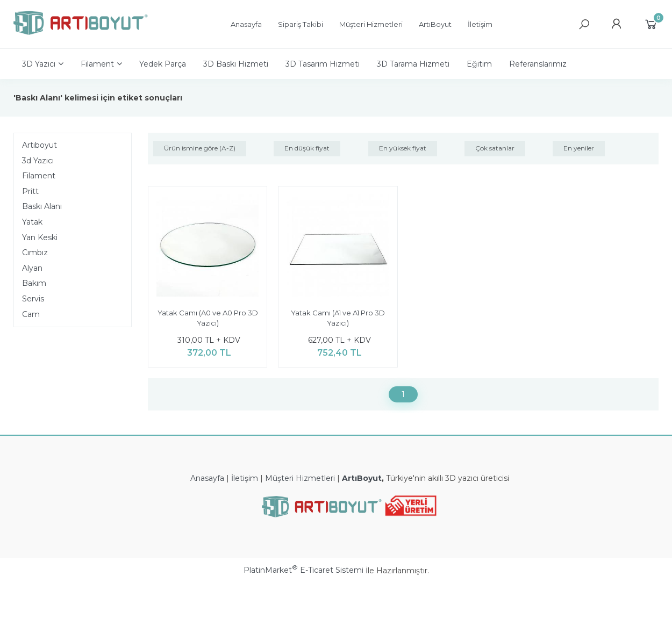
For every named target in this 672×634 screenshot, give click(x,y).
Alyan (32, 268)
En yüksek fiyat (403, 148)
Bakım (34, 283)
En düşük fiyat (307, 148)
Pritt (30, 191)
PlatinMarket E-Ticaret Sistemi (303, 570)
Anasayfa (207, 478)
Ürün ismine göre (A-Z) (200, 148)
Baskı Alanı (42, 206)
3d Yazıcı (38, 161)
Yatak (32, 222)
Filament (39, 176)
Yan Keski (40, 237)
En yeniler (579, 148)
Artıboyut (40, 145)
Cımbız (35, 253)
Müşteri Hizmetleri (300, 478)
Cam (31, 314)
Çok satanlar (495, 148)
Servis (33, 299)
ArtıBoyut (362, 478)
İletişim (245, 478)
